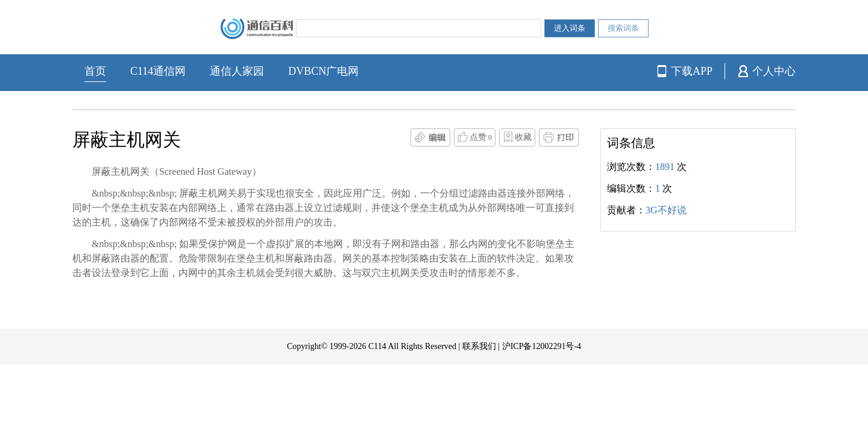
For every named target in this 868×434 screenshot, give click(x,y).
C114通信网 (158, 71)
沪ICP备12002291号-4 (542, 346)
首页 (95, 71)
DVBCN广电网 (323, 71)
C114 (377, 346)
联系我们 (479, 346)
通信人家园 (237, 71)
